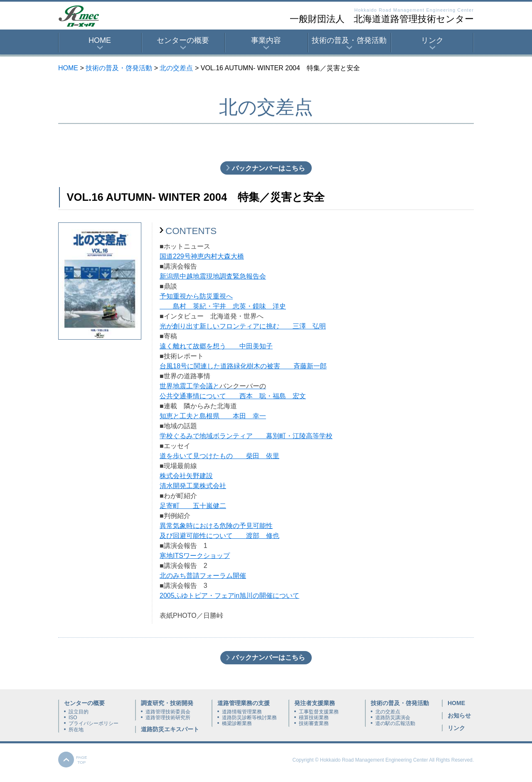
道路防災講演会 (393, 718)
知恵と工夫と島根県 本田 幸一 (213, 416)
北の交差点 (176, 68)
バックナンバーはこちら (268, 168)
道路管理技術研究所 (168, 718)
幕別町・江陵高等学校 (293, 436)
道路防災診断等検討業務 (249, 718)
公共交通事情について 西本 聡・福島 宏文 (233, 396)
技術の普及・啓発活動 (349, 40)
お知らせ (459, 715)
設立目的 (79, 712)
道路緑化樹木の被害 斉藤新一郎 (273, 366)
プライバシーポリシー (94, 723)
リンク (432, 40)
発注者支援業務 (315, 703)
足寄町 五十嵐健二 (193, 506)
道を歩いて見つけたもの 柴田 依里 (219, 456)
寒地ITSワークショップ (195, 556)
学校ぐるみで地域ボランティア (206, 436)
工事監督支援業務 (319, 712)
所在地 (76, 730)
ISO (73, 718)
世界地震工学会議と (190, 386)
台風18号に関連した (190, 366)
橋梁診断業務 (237, 723)
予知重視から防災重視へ (196, 296)
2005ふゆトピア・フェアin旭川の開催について (229, 596)
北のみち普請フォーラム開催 (203, 576)
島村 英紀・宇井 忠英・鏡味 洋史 (223, 306)
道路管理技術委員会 (168, 712)
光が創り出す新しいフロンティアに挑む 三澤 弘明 (243, 326)
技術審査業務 (314, 723)
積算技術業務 (314, 718)
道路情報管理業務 (242, 712)
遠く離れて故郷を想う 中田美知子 (216, 346)
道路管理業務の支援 (244, 703)
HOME (100, 40)
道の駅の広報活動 (395, 723)
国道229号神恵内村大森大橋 (202, 256)
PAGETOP (82, 760)
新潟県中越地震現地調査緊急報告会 (213, 276)
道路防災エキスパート (170, 729)
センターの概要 (183, 40)
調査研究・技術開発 (167, 703)
